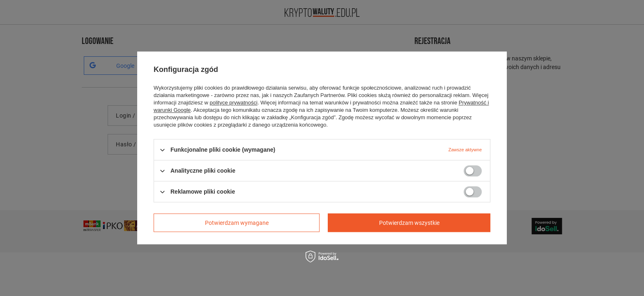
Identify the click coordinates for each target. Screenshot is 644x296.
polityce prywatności (234, 103)
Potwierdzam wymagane (237, 223)
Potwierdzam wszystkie (409, 223)
